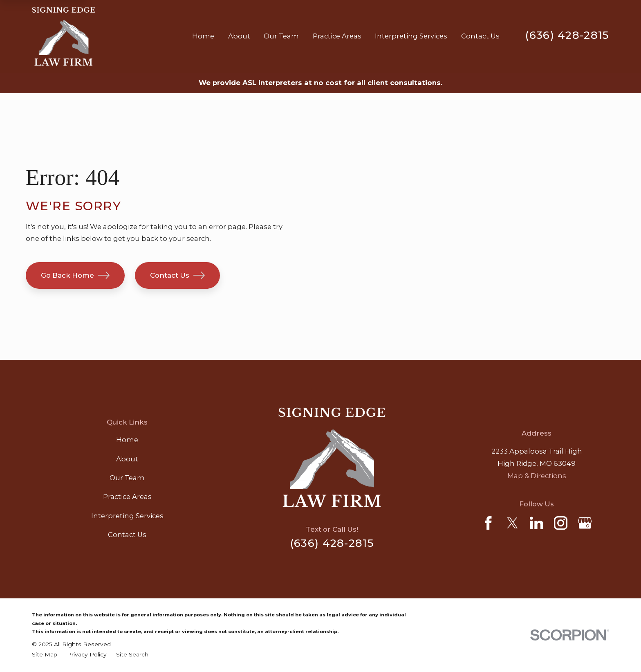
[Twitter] (512, 523)
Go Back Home (75, 275)
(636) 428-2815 (567, 35)
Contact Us (177, 275)
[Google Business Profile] (585, 523)
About (127, 459)
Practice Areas (127, 497)
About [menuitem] (239, 36)
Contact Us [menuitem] (480, 36)
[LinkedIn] (537, 523)
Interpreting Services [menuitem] (411, 36)
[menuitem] (45, 655)
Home (127, 440)
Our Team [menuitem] (281, 36)
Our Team (127, 478)
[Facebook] (488, 523)
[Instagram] (561, 523)
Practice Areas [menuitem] (337, 36)
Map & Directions (537, 476)
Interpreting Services (127, 516)
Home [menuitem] (203, 36)
